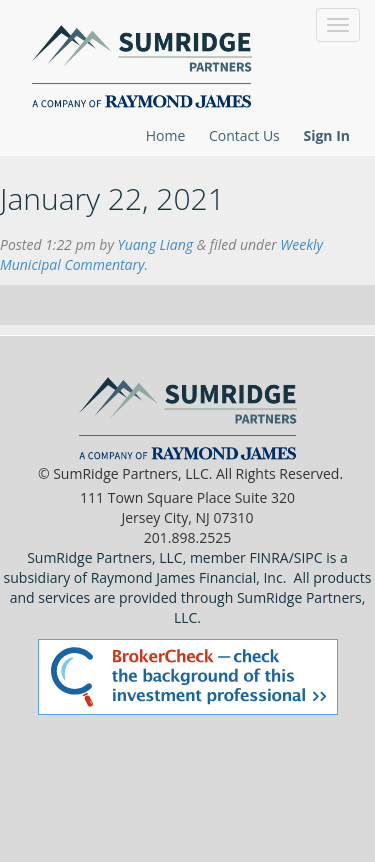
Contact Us (244, 135)
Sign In (326, 135)
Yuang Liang (156, 244)
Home (166, 135)
